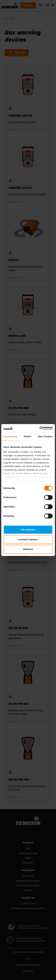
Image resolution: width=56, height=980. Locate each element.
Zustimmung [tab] (10, 436)
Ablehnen (28, 549)
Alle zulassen (28, 530)
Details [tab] (27, 436)
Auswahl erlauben (28, 539)
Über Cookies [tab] (45, 436)
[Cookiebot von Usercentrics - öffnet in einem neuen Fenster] (40, 428)
